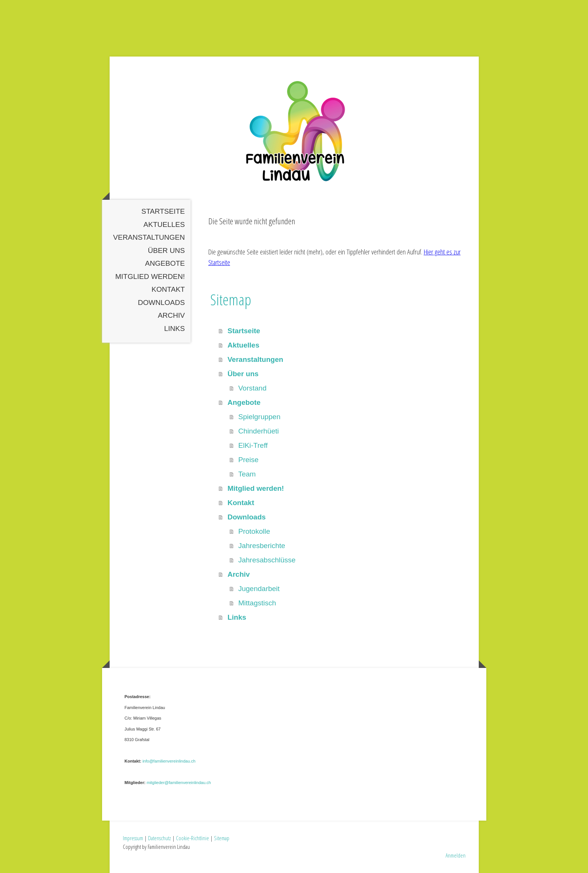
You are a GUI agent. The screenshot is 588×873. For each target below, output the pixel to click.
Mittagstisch (257, 603)
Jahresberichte (262, 546)
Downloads (161, 302)
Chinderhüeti (258, 431)
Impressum (133, 838)
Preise (248, 460)
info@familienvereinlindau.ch (169, 761)
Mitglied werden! (150, 276)
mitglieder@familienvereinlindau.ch (179, 783)
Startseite (163, 211)
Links (175, 329)
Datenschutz (160, 838)
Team (247, 474)
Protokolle (254, 531)
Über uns (166, 250)
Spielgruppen (259, 417)
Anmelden (456, 855)
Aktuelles (164, 224)
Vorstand (252, 388)
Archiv (171, 315)
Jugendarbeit (259, 589)
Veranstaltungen (149, 237)
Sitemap (222, 838)
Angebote (165, 263)
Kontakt (168, 289)
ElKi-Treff (253, 445)
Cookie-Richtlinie (192, 838)
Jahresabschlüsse (267, 560)
